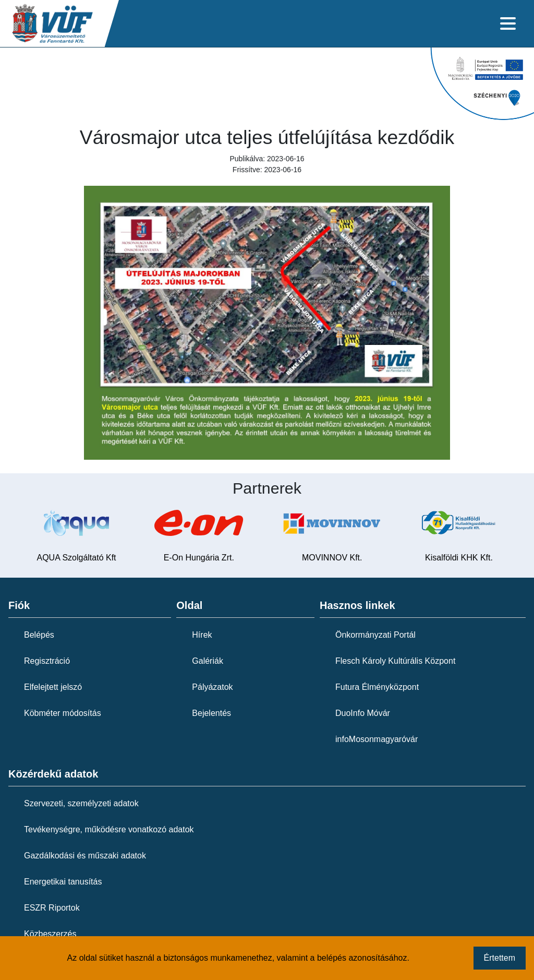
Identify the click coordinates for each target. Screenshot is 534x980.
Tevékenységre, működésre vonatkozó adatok (109, 829)
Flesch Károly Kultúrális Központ (395, 661)
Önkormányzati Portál (375, 635)
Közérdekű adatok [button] (53, 774)
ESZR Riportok (52, 908)
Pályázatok (212, 687)
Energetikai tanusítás (63, 882)
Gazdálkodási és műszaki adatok (85, 856)
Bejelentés (211, 713)
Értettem (500, 958)
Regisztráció (47, 661)
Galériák (208, 661)
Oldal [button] (189, 605)
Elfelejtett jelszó (53, 687)
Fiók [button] (19, 605)
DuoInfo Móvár (363, 713)
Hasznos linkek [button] (357, 605)
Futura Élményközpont (377, 687)
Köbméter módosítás (63, 713)
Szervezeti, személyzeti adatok (81, 803)
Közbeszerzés (50, 934)
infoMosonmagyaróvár (377, 739)
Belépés (39, 635)
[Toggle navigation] (508, 23)
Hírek (202, 635)
